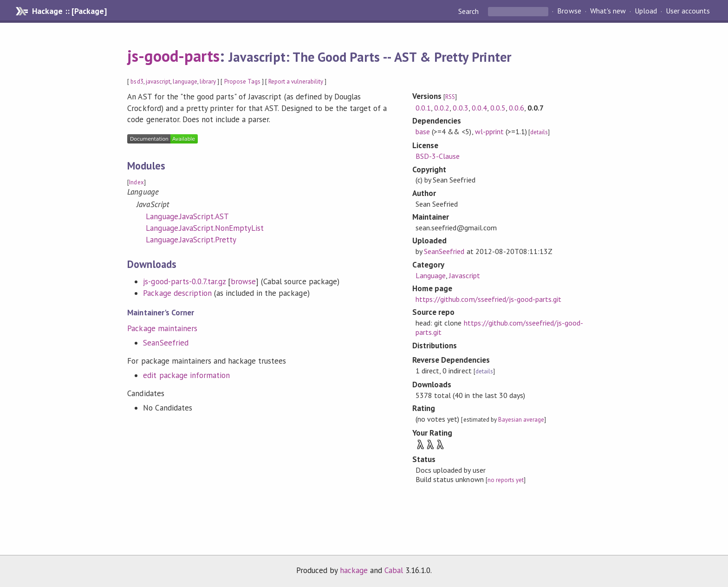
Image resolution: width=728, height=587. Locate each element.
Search (469, 11)
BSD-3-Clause (438, 156)
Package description (177, 293)
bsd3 (137, 82)
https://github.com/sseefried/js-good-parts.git (488, 299)
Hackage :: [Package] (69, 11)
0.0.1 (423, 108)
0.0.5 (498, 108)
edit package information (186, 375)
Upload (646, 11)
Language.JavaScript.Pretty (191, 240)
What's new (608, 11)
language (185, 82)
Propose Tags (242, 82)
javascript (158, 82)
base (423, 131)
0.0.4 (479, 108)
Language (431, 275)
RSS (450, 97)
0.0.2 (442, 108)
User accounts (688, 11)
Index (136, 182)
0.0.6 (517, 108)
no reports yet (506, 480)
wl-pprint (489, 131)
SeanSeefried (166, 343)
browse (243, 281)
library (208, 82)
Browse (569, 11)
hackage (354, 570)
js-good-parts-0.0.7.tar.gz (184, 281)
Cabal (394, 570)
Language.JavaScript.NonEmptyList (205, 228)
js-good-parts (173, 56)
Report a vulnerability (296, 82)
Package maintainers (162, 328)
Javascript (464, 275)
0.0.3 (460, 108)
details (539, 132)
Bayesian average (521, 420)
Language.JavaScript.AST (187, 216)
